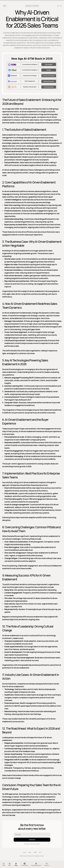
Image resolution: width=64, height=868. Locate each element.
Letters (35, 852)
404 (40, 852)
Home (25, 852)
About (30, 852)
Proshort (42, 856)
